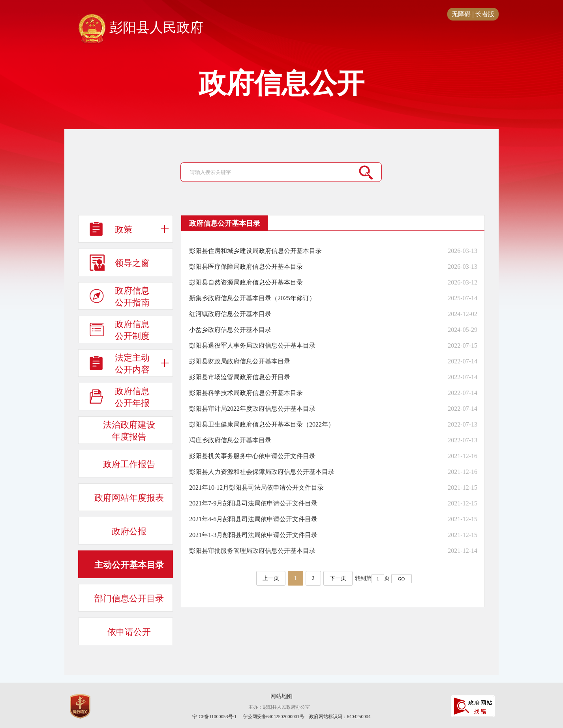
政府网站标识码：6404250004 (340, 717)
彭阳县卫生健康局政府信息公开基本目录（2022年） (262, 424)
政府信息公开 (281, 84)
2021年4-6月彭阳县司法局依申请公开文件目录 (253, 519)
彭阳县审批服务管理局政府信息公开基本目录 (252, 551)
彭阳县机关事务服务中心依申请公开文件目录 (252, 456)
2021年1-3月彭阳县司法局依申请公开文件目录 (253, 535)
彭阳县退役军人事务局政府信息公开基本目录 (252, 345)
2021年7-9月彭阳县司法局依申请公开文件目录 (253, 503)
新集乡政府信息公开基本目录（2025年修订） (252, 298)
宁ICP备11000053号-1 (214, 717)
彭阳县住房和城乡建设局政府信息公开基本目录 (255, 251)
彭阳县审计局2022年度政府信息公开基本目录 (252, 409)
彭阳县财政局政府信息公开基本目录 (240, 361)
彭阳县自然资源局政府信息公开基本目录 (246, 282)
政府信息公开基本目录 (225, 223)
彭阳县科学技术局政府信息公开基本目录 (246, 393)
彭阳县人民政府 (141, 28)
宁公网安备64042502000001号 (274, 717)
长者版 (485, 14)
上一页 (271, 578)
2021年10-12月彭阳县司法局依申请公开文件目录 (256, 488)
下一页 (338, 578)
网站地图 (281, 696)
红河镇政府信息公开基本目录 (230, 314)
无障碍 (461, 14)
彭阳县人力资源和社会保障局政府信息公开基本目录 (262, 472)
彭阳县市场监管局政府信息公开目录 (240, 377)
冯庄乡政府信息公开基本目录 (230, 440)
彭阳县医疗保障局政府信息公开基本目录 (246, 267)
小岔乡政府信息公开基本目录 (230, 330)
